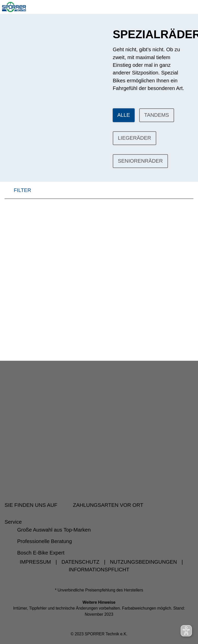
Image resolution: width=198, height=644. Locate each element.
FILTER (18, 192)
